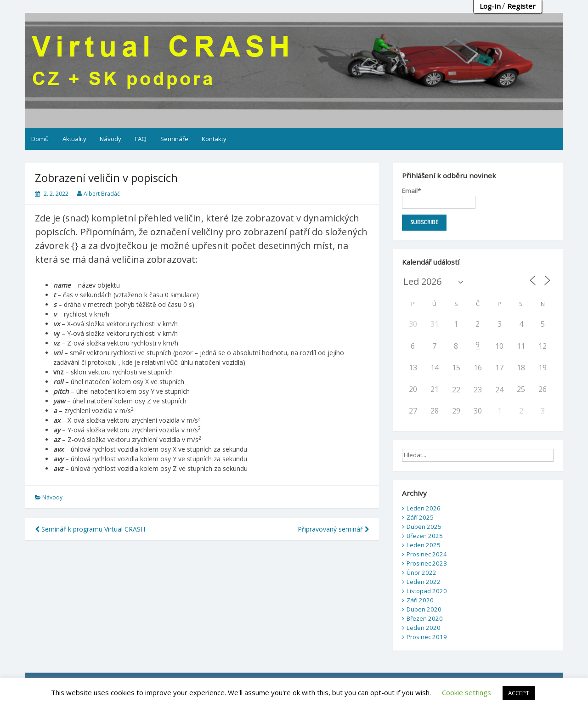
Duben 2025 (424, 527)
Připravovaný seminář (334, 529)
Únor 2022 (421, 572)
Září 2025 (420, 517)
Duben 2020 (424, 609)
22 (456, 390)
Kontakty (214, 139)
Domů (40, 139)
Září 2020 (420, 600)
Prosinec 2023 (427, 563)
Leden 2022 (424, 582)
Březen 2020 (425, 618)
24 (499, 390)
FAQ (141, 139)
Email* (439, 198)
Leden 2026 (424, 508)
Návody (110, 139)
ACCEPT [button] (519, 693)
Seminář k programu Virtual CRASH (90, 529)
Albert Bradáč (102, 194)
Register (521, 6)
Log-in (490, 6)
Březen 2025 (425, 536)
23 (478, 390)
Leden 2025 (424, 545)
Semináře (174, 139)
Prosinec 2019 (427, 637)
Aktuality (74, 139)
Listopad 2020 (427, 591)
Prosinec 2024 (427, 554)
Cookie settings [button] (466, 692)
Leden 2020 (424, 628)
